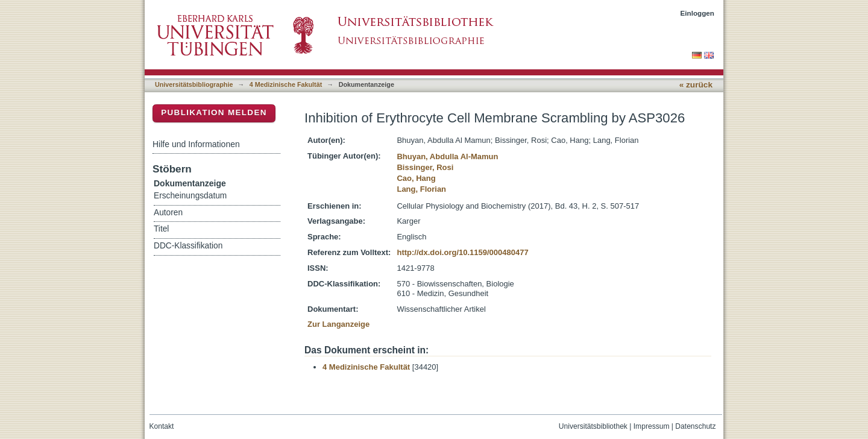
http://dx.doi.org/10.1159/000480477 (462, 252)
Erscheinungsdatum (190, 196)
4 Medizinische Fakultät (286, 84)
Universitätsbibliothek (593, 426)
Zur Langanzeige (338, 324)
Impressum (652, 426)
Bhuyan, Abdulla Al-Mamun (447, 156)
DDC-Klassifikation (188, 246)
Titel (161, 229)
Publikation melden (214, 112)
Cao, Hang (416, 178)
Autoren (168, 213)
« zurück (696, 85)
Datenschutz (695, 426)
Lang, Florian (421, 189)
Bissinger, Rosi (425, 167)
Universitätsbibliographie (194, 84)
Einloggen (698, 13)
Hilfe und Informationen (196, 144)
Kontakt (162, 426)
